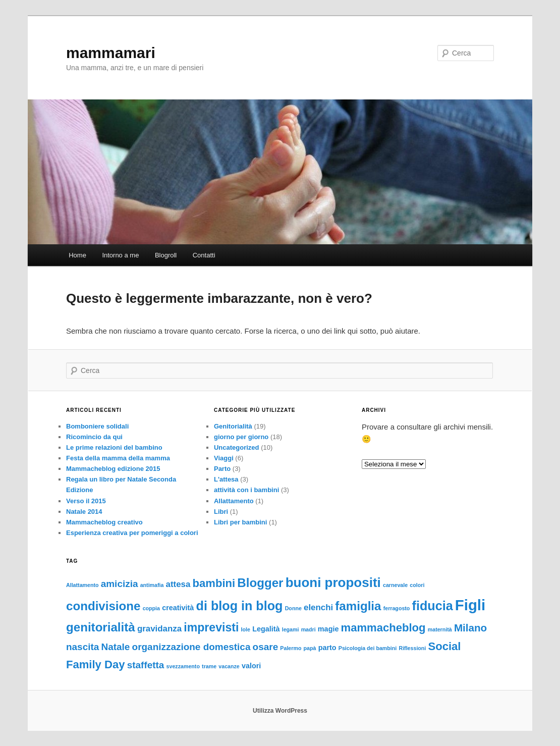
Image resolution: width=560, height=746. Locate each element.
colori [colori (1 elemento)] (417, 585)
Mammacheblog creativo (104, 522)
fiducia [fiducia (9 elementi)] (433, 606)
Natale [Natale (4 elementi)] (116, 647)
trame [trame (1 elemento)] (209, 666)
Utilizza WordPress (280, 711)
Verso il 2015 (86, 501)
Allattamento (234, 501)
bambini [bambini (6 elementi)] (214, 583)
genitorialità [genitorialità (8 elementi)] (101, 627)
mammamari (111, 53)
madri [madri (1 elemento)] (309, 629)
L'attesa (226, 479)
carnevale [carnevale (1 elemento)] (395, 585)
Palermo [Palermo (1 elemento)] (291, 648)
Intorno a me (120, 255)
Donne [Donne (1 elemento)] (293, 608)
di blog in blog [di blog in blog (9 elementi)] (240, 606)
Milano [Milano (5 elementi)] (470, 628)
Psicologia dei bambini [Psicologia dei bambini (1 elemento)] (368, 648)
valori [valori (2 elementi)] (251, 666)
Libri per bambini (240, 522)
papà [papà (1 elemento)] (310, 648)
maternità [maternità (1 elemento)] (440, 629)
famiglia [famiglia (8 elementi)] (358, 606)
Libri (221, 512)
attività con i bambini (246, 490)
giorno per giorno (241, 437)
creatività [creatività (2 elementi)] (178, 608)
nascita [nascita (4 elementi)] (82, 647)
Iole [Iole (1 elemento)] (246, 629)
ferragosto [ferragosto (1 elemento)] (397, 608)
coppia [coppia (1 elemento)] (151, 608)
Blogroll (166, 255)
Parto (222, 469)
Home (77, 255)
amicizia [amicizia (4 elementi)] (120, 584)
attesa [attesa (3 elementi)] (178, 584)
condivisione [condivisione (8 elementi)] (103, 606)
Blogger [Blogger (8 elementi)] (260, 583)
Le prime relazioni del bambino (114, 447)
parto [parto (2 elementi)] (327, 648)
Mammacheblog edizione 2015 (113, 469)
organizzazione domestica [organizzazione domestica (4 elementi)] (191, 647)
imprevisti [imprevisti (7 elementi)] (211, 627)
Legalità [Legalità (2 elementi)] (266, 629)
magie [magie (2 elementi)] (328, 629)
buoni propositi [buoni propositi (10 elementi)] (333, 582)
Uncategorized (237, 447)
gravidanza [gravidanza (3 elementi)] (159, 629)
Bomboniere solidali (97, 426)
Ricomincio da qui (94, 437)
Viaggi (224, 458)
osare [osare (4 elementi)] (266, 647)
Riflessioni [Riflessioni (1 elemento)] (412, 648)
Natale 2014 (84, 512)
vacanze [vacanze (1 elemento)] (229, 666)
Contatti (204, 255)
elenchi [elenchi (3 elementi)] (318, 607)
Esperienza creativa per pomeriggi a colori (132, 533)
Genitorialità (233, 426)
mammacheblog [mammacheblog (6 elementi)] (383, 628)
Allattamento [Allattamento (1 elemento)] (82, 585)
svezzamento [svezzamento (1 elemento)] (183, 666)
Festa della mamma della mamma (118, 458)
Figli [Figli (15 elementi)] (470, 605)
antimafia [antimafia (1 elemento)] (152, 585)
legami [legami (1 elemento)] (291, 629)
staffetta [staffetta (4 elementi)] (146, 665)
